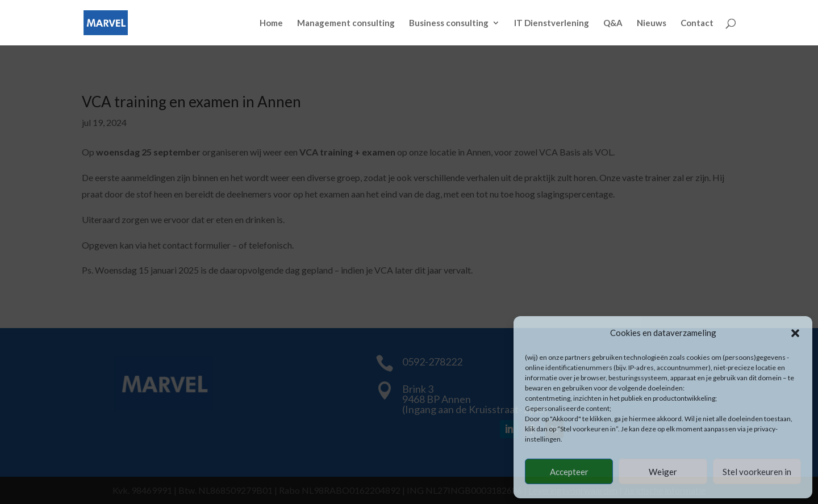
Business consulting (449, 23)
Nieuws (652, 23)
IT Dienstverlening (552, 23)
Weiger (663, 472)
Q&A (613, 23)
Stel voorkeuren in (757, 472)
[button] (795, 333)
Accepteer (569, 472)
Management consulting (346, 23)
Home (271, 23)
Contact (697, 23)
